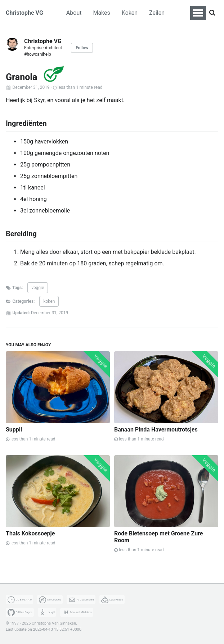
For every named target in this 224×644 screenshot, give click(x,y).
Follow (82, 48)
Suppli (14, 430)
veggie (38, 288)
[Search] (212, 13)
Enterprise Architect (43, 48)
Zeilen (157, 13)
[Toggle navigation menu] (198, 13)
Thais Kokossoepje (30, 533)
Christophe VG (24, 13)
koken (49, 301)
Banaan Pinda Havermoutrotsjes (156, 430)
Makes (101, 13)
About (74, 13)
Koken (130, 13)
